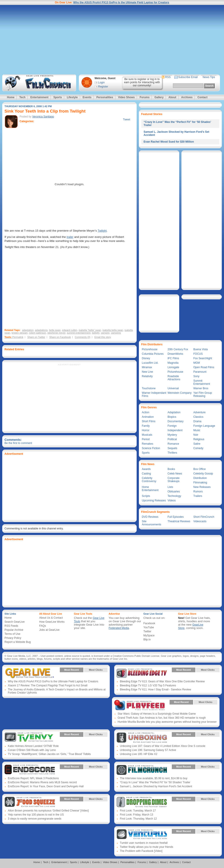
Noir (196, 435)
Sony (196, 376)
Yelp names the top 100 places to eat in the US (36, 815)
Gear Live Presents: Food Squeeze (30, 802)
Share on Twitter (36, 337)
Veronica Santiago (43, 117)
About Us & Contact (51, 618)
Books (171, 469)
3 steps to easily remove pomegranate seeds (35, 819)
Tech (22, 97)
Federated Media (119, 628)
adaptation (28, 330)
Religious (199, 439)
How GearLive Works (52, 622)
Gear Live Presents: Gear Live (30, 673)
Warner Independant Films (154, 394)
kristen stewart (20, 333)
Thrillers (172, 453)
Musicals (147, 435)
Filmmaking (200, 483)
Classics (198, 417)
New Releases (202, 487)
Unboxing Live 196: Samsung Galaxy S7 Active (148, 750)
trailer (70, 237)
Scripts (146, 496)
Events (87, 97)
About (172, 97)
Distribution (200, 478)
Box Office (199, 469)
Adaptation (174, 412)
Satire (197, 444)
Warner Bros (201, 388)
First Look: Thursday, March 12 (138, 819)
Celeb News (175, 474)
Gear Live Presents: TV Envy (30, 738)
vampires (116, 333)
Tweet (127, 120)
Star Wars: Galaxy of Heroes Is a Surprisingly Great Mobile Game (157, 714)
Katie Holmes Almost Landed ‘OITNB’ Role (33, 746)
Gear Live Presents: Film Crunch (142, 770)
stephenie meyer (56, 333)
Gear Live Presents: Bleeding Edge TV (142, 673)
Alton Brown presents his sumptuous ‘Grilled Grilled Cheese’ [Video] (48, 811)
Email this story (103, 337)
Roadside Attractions (174, 378)
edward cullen (70, 330)
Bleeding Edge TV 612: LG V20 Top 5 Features (148, 685)
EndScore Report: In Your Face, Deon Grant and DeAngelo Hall (46, 786)
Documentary (176, 421)
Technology (174, 496)
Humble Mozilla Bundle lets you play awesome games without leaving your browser (167, 722)
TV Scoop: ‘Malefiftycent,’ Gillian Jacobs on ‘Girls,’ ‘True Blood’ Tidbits (49, 754)
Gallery (159, 97)
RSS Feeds (11, 626)
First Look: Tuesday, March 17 (138, 811)
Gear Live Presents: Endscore (30, 770)
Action (145, 412)
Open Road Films (204, 367)
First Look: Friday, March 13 (137, 815)
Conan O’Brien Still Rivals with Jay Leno (32, 750)
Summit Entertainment (202, 382)
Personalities (105, 97)
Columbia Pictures (153, 354)
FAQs (43, 626)
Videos (172, 500)
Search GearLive (15, 622)
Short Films (149, 421)
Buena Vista (201, 349)
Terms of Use (12, 634)
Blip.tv (147, 640)
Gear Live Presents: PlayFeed (139, 705)
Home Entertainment (150, 489)
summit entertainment (79, 333)
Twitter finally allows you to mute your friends (146, 847)
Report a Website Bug (18, 642)
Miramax (147, 367)
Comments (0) (83, 337)
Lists (170, 487)
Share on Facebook (60, 337)
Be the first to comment (18, 443)
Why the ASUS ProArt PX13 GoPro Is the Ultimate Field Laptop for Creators (121, 2)
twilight (96, 333)
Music (197, 430)
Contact (202, 97)
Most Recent (72, 670)
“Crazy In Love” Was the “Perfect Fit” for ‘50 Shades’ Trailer (155, 782)
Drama (197, 421)
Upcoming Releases (154, 500)
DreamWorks (175, 354)
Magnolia (173, 363)
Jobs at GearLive (49, 630)
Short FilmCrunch (204, 517)
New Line (147, 372)
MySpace (149, 635)
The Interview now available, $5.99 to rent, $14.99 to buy (154, 778)
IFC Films (173, 358)
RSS (168, 77)
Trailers (198, 496)
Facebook (149, 623)
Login (101, 83)
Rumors (198, 492)
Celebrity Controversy (149, 480)
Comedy (198, 448)
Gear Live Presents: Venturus (142, 835)
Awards (146, 469)
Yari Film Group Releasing (203, 394)
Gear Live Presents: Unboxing (142, 738)
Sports (58, 97)
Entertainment (39, 97)
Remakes (148, 444)
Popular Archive (14, 630)
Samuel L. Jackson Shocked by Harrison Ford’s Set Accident (156, 786)
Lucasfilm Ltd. (150, 363)
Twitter (147, 631)
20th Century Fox (178, 349)
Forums (144, 97)
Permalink (18, 337)
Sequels (172, 448)
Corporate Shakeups (173, 480)
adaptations (41, 330)
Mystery (172, 435)
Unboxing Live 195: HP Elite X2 (139, 754)
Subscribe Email (188, 77)
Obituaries (174, 492)
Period (146, 439)
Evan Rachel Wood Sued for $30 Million (169, 142)
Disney (146, 358)
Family (146, 426)
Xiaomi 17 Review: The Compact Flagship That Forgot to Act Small (48, 685)
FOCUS (198, 354)
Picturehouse (150, 349)
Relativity (147, 376)
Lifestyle (72, 97)
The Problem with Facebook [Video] (141, 851)
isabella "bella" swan (90, 330)
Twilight (102, 231)
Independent (175, 430)
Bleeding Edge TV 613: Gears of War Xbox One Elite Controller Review (162, 681)
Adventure (199, 412)
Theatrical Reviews (179, 521)
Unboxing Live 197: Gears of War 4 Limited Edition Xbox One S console (163, 746)
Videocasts (200, 521)
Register (103, 87)
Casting (146, 474)
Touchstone (149, 388)
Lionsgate (173, 367)
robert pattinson (37, 333)
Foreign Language (204, 426)
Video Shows (126, 97)
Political (172, 439)
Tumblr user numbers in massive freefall (144, 843)
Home (11, 97)
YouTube (149, 627)
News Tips (209, 77)
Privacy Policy (13, 638)
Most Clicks (96, 670)
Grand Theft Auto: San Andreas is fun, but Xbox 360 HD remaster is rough (162, 718)
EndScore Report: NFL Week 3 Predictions (33, 778)
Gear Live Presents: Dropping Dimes (142, 802)
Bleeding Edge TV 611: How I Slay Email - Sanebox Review (155, 690)
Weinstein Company (180, 393)
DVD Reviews (150, 517)
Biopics (172, 417)
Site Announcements (152, 523)
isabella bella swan (113, 330)
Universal (173, 388)
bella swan (55, 330)
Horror (146, 430)
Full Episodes (176, 517)
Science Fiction (151, 448)
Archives (187, 97)
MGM (197, 363)
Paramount (200, 372)
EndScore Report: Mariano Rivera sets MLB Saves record (42, 782)
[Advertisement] (112, 40)
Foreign (172, 426)
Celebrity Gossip (203, 474)
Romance (173, 444)
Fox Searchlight (203, 358)
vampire (105, 333)
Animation (148, 417)
